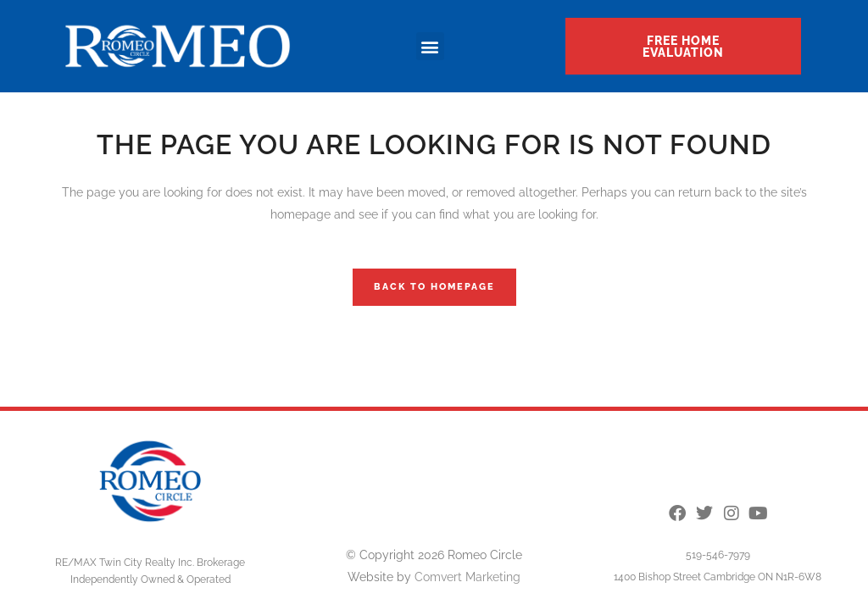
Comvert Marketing (467, 577)
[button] (430, 46)
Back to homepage (434, 287)
